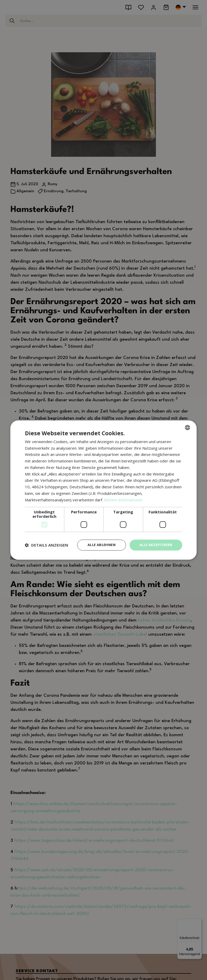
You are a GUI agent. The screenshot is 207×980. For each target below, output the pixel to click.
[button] (47, 545)
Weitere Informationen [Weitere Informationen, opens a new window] (125, 499)
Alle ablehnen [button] (96, 545)
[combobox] (188, 427)
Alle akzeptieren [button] (154, 545)
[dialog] (104, 490)
